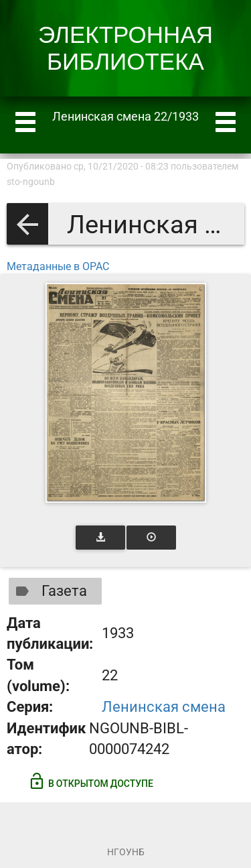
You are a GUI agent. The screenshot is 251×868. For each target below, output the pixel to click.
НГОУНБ (126, 852)
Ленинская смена (164, 707)
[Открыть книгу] (126, 393)
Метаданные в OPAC (58, 266)
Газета (49, 591)
